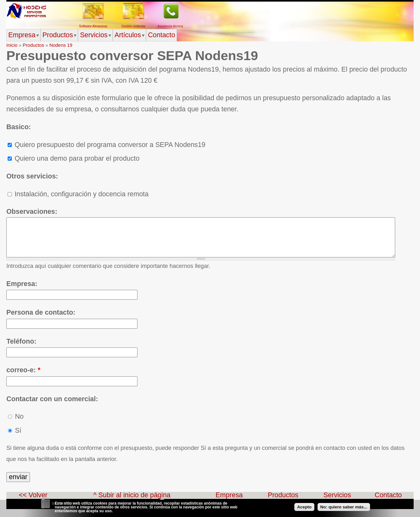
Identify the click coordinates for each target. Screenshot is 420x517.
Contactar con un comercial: (52, 407)
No (16, 424)
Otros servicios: (32, 176)
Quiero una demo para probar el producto (73, 158)
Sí (15, 438)
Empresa (22, 35)
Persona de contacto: (41, 320)
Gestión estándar (133, 26)
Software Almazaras (93, 26)
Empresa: (22, 292)
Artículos (128, 35)
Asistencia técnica (170, 26)
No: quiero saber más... (344, 509)
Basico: (19, 127)
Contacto (161, 35)
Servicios (94, 35)
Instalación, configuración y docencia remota (78, 194)
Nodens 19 (61, 45)
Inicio (12, 45)
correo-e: (23, 378)
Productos (58, 35)
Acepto (304, 509)
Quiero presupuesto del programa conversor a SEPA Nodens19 (106, 145)
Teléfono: (21, 349)
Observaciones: (32, 212)
